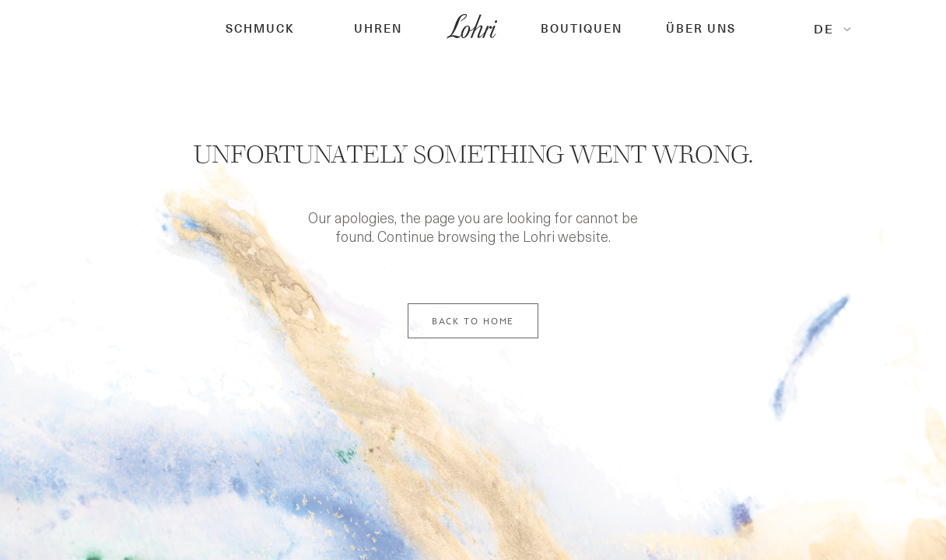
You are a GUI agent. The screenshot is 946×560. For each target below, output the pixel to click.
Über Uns (701, 29)
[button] (260, 29)
